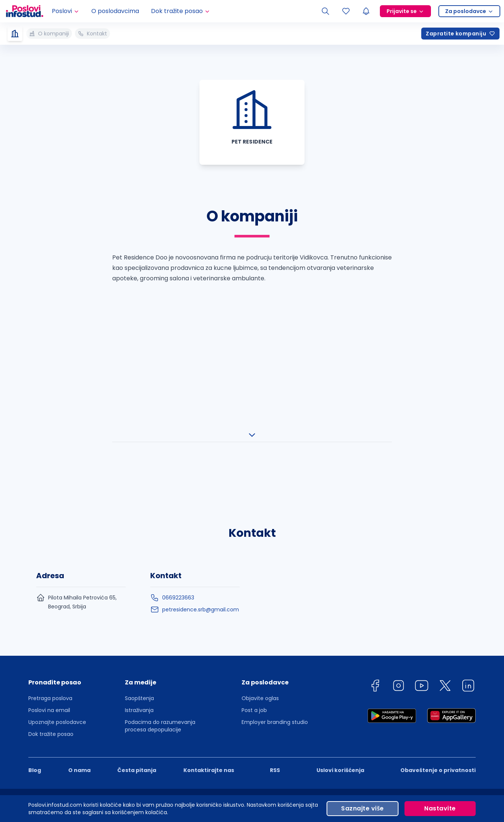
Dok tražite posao (51, 576)
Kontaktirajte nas (209, 612)
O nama (79, 612)
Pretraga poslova (50, 540)
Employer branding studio (275, 564)
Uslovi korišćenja (340, 612)
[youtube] (422, 528)
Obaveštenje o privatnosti (438, 612)
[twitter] (445, 528)
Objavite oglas (260, 540)
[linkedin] (468, 528)
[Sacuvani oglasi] (346, 11)
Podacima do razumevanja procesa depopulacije (160, 567)
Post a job (254, 552)
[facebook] (375, 528)
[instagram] (399, 528)
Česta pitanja (137, 612)
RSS (275, 612)
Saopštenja (139, 540)
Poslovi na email (49, 552)
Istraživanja (139, 552)
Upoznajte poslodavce (57, 564)
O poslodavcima (115, 11)
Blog (35, 612)
